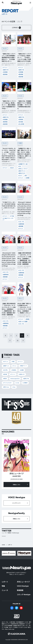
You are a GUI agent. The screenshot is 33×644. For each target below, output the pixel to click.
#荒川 (26, 176)
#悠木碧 (5, 374)
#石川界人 (5, 370)
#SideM (12, 168)
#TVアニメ (6, 362)
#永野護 (27, 178)
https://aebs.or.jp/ (10, 629)
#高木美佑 (21, 122)
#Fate (14, 387)
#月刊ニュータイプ (23, 169)
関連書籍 (20, 590)
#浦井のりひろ (22, 173)
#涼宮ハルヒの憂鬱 (23, 321)
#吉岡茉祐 (21, 119)
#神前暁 (27, 319)
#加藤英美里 (21, 224)
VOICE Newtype (23, 586)
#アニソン (13, 374)
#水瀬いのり (22, 374)
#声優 (13, 362)
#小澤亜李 (25, 383)
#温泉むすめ (6, 70)
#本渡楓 (22, 370)
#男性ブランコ (22, 171)
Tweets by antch (4, 536)
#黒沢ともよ (6, 387)
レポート (5, 582)
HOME (3, 545)
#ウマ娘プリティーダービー (8, 219)
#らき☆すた (21, 222)
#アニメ (14, 366)
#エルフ (20, 176)
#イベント (5, 67)
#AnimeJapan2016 (15, 379)
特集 (3, 586)
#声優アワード (23, 366)
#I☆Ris (17, 383)
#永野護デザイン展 (23, 164)
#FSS (20, 166)
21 (18, 340)
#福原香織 (21, 226)
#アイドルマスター (8, 383)
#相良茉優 (21, 77)
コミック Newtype (24, 594)
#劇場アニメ (6, 366)
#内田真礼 (14, 370)
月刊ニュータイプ (23, 582)
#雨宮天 (5, 379)
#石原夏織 (5, 72)
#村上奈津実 (21, 124)
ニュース (5, 590)
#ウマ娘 (12, 216)
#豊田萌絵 (5, 74)
